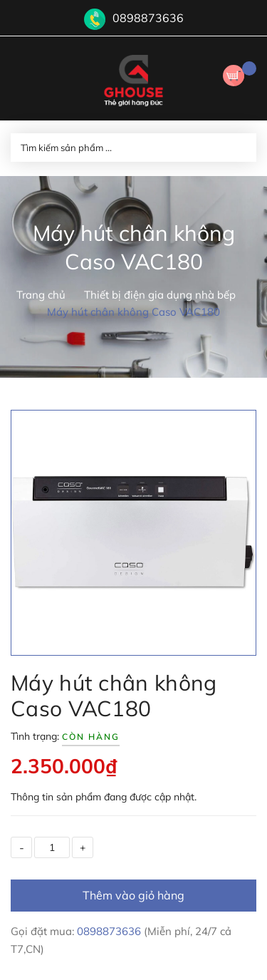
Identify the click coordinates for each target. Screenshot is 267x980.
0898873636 (148, 18)
